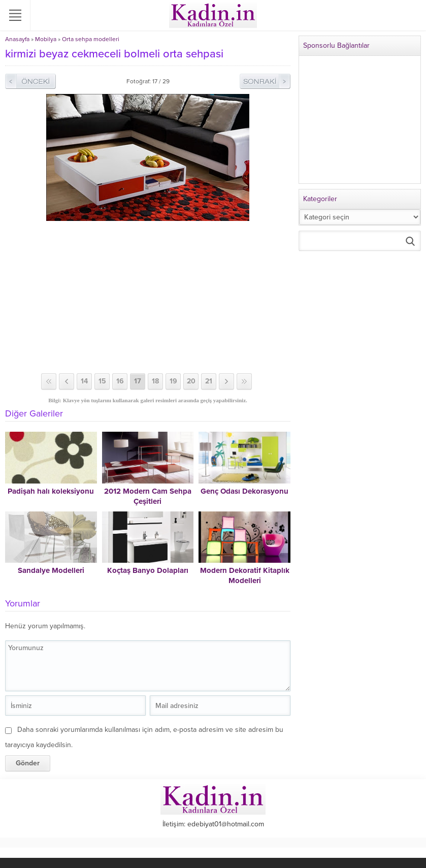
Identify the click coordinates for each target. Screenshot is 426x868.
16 (120, 381)
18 (155, 381)
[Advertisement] (148, 297)
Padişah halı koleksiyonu (51, 491)
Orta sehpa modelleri (91, 39)
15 (102, 381)
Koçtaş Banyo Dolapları (148, 570)
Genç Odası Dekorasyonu (244, 491)
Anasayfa (17, 39)
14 (84, 381)
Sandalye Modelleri (51, 570)
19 (173, 381)
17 (138, 381)
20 (191, 381)
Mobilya (46, 39)
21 (209, 381)
